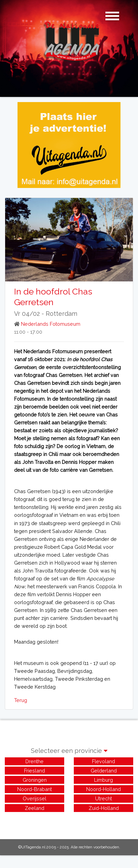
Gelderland (104, 771)
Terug (21, 700)
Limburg (103, 780)
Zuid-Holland (104, 808)
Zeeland (34, 808)
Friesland (34, 771)
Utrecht (103, 798)
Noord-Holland (103, 789)
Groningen (35, 780)
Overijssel (34, 798)
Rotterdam (61, 314)
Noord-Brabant (34, 789)
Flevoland (103, 761)
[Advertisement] (69, 822)
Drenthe (34, 761)
